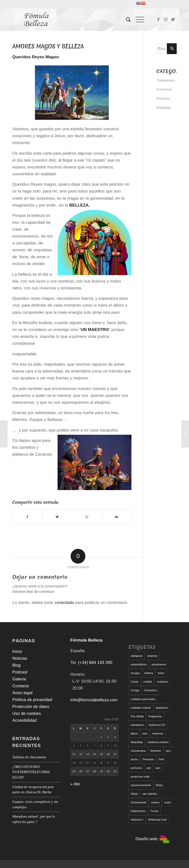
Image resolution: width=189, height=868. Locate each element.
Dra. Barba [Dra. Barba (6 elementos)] (137, 716)
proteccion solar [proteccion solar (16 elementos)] (140, 777)
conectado (64, 603)
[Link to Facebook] (158, 20)
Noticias (20, 658)
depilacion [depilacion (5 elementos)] (162, 708)
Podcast (20, 672)
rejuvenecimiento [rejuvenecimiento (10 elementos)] (141, 785)
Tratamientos (165, 80)
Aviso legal (22, 693)
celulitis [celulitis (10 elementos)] (148, 682)
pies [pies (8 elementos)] (158, 768)
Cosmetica (164, 89)
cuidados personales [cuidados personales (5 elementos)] (143, 699)
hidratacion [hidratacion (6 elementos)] (137, 725)
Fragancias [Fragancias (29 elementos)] (155, 716)
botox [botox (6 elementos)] (161, 673)
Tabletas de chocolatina (29, 757)
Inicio (17, 651)
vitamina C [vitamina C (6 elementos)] (137, 820)
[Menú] (137, 20)
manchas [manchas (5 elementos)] (158, 733)
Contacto (21, 686)
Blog (16, 665)
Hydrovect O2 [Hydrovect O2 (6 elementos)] (157, 725)
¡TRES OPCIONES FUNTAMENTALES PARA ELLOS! (31, 772)
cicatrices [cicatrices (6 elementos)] (162, 682)
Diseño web (153, 839)
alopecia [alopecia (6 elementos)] (152, 656)
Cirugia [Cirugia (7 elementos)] (135, 690)
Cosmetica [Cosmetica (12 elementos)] (150, 690)
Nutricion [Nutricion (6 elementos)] (156, 751)
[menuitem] (126, 20)
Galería (19, 679)
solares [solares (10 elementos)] (155, 802)
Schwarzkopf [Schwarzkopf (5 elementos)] (138, 802)
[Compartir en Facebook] (27, 517)
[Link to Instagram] (166, 20)
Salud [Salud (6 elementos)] (134, 794)
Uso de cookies (27, 713)
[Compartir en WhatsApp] (87, 517)
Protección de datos (31, 707)
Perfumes (163, 98)
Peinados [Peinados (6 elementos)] (148, 759)
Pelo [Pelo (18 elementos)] (161, 759)
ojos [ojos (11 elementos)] (168, 751)
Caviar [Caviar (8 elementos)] (135, 682)
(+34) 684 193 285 (95, 663)
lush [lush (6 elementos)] (145, 733)
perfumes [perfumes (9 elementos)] (136, 768)
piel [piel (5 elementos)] (149, 768)
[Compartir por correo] (117, 517)
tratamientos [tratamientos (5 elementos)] (138, 811)
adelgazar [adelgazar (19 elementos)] (137, 656)
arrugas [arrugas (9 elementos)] (135, 673)
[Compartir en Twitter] (57, 517)
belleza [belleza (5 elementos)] (149, 673)
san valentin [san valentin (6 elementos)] (150, 794)
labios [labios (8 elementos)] (134, 733)
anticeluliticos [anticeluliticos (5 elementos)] (139, 664)
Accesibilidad (24, 720)
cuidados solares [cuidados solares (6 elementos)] (141, 708)
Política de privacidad (32, 700)
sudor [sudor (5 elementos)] (168, 802)
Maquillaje (164, 108)
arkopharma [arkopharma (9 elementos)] (159, 664)
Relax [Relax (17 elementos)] (159, 785)
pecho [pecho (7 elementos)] (134, 759)
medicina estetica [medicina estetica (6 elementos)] (158, 742)
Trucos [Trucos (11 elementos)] (154, 811)
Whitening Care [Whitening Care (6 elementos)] (157, 820)
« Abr (75, 784)
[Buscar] (126, 20)
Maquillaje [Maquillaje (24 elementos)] (137, 742)
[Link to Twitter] (173, 20)
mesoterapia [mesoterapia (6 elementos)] (138, 751)
